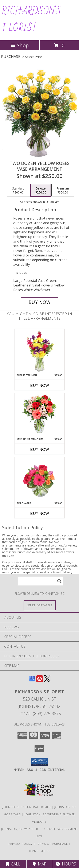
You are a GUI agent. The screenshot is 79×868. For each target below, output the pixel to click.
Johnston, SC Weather (20, 829)
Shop (20, 45)
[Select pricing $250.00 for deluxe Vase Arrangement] (41, 190)
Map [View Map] (40, 864)
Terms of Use (40, 851)
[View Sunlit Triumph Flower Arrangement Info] (39, 351)
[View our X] (47, 681)
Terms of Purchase (52, 844)
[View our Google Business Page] (32, 681)
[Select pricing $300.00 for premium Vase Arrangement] (63, 190)
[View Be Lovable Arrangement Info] (39, 479)
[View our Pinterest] (40, 681)
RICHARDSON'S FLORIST (31, 20)
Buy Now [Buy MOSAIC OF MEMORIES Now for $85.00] (40, 449)
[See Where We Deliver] (40, 605)
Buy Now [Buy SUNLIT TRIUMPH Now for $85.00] (40, 385)
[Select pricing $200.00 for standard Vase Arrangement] (18, 190)
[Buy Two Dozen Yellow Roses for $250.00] (40, 302)
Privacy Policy (21, 844)
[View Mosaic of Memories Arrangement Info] (39, 415)
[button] (39, 762)
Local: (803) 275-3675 (40, 714)
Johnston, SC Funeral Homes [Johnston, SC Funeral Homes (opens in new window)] (27, 807)
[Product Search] (40, 581)
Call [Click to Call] (13, 864)
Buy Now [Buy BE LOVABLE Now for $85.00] (40, 513)
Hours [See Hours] (66, 864)
